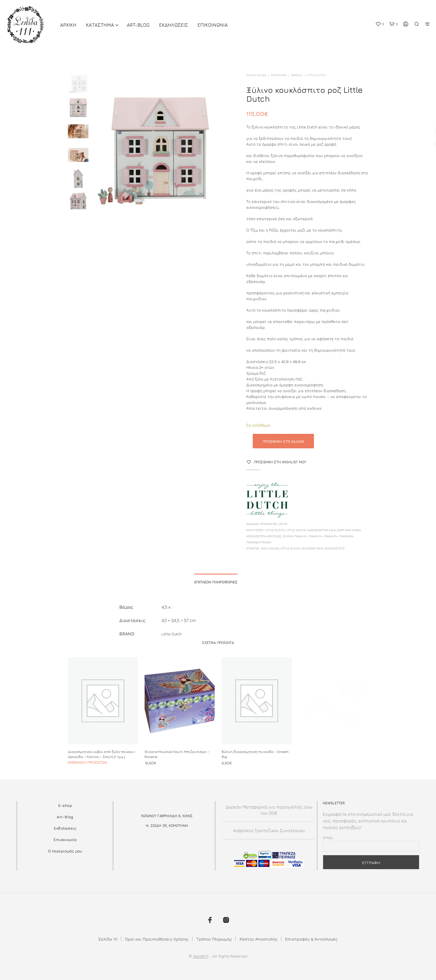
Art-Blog (138, 25)
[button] (380, 24)
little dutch (290, 548)
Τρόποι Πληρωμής (214, 939)
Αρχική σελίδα (256, 75)
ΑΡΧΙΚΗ (68, 25)
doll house (270, 548)
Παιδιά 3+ (316, 536)
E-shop (65, 805)
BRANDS (297, 75)
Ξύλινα (288, 536)
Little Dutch (317, 75)
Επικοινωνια (213, 25)
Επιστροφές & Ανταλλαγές (311, 939)
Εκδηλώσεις (65, 828)
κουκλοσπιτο (335, 548)
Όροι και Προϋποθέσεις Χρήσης (157, 939)
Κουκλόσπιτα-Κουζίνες (264, 536)
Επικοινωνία (65, 840)
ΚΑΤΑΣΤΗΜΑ (100, 25)
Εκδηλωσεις (174, 25)
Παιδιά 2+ (301, 536)
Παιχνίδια (346, 536)
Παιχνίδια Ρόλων (259, 542)
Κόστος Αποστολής (259, 939)
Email (328, 838)
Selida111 (201, 956)
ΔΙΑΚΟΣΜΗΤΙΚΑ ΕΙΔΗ (322, 530)
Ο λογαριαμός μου (65, 851)
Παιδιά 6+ (331, 536)
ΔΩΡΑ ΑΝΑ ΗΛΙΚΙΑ (349, 530)
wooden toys (312, 548)
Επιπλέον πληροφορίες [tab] (216, 582)
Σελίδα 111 (108, 939)
